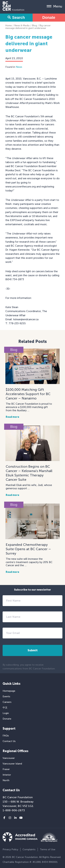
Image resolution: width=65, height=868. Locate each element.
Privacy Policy (10, 849)
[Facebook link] (4, 818)
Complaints (29, 849)
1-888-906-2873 (14, 810)
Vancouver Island (12, 764)
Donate (49, 17)
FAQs (6, 736)
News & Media (22, 25)
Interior (7, 775)
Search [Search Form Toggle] (16, 17)
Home (9, 25)
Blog (34, 25)
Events (6, 696)
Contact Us (9, 741)
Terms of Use (48, 849)
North (6, 780)
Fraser (6, 769)
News (19, 67)
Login (6, 713)
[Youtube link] (21, 818)
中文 (5, 708)
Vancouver (9, 758)
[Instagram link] (10, 818)
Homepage (9, 691)
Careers (7, 702)
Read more (12, 417)
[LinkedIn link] (15, 818)
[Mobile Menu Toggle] (54, 6)
